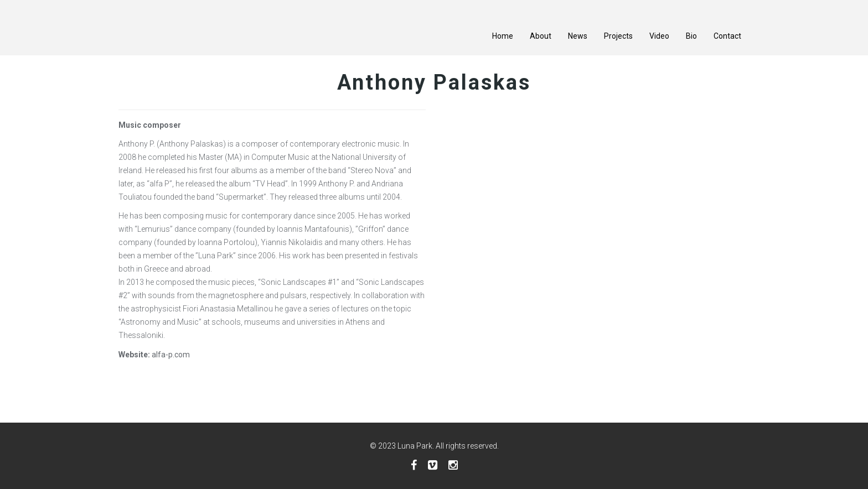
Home (503, 36)
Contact (727, 36)
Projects (618, 36)
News (578, 36)
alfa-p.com (171, 355)
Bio (691, 36)
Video (659, 36)
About (541, 36)
